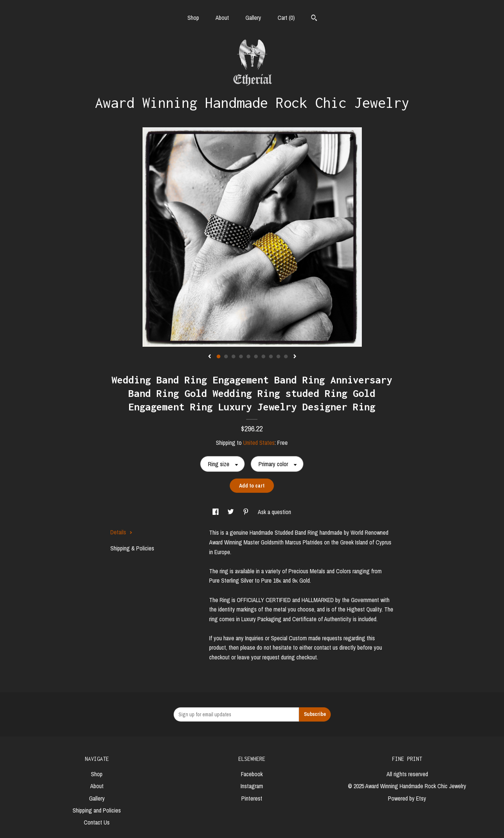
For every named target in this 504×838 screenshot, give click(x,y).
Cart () (286, 18)
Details (121, 532)
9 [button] (278, 356)
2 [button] (226, 356)
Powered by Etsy (407, 798)
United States (259, 443)
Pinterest (252, 798)
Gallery (253, 18)
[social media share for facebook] (216, 512)
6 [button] (256, 356)
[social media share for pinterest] (247, 512)
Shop (193, 18)
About (222, 18)
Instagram (252, 786)
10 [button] (286, 356)
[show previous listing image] (210, 357)
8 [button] (271, 356)
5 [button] (248, 356)
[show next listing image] (295, 357)
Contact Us (97, 822)
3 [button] (233, 356)
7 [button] (263, 356)
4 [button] (241, 356)
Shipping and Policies (97, 810)
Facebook (252, 774)
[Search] (314, 19)
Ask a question (274, 512)
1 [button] (219, 356)
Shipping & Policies (132, 548)
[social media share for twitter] (231, 512)
